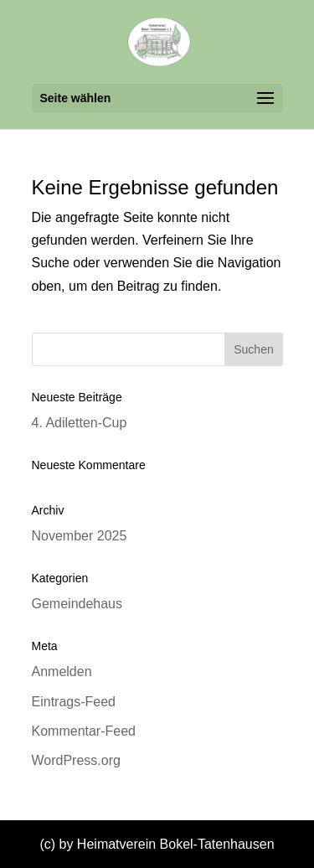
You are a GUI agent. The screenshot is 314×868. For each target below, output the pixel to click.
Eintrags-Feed (74, 702)
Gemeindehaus (77, 604)
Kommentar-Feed (84, 731)
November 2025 (80, 536)
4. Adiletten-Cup (80, 423)
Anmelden (62, 672)
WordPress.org (76, 760)
